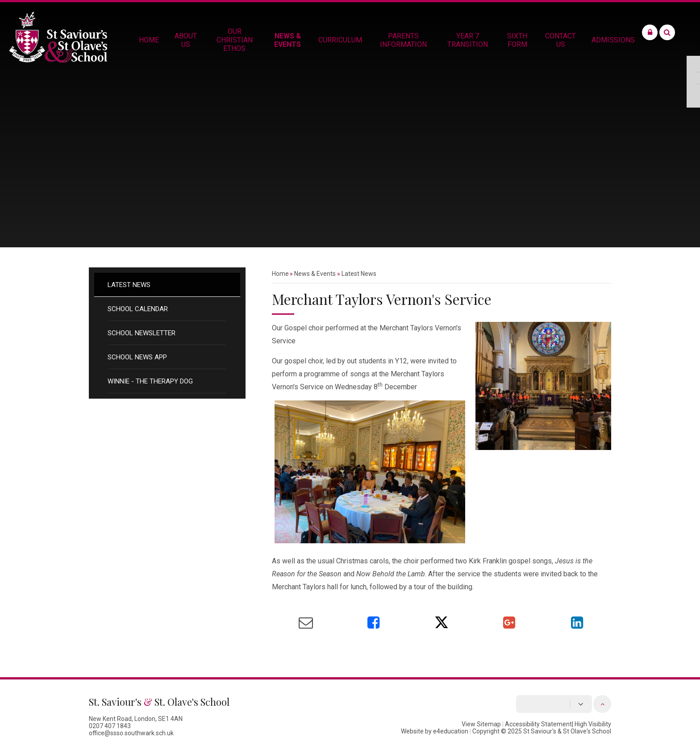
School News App (137, 357)
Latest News (129, 285)
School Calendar (138, 309)
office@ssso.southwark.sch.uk (131, 733)
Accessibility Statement (538, 724)
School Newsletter (142, 333)
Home (280, 274)
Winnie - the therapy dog (150, 381)
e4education (451, 731)
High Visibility (593, 724)
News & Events (315, 274)
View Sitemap (481, 724)
